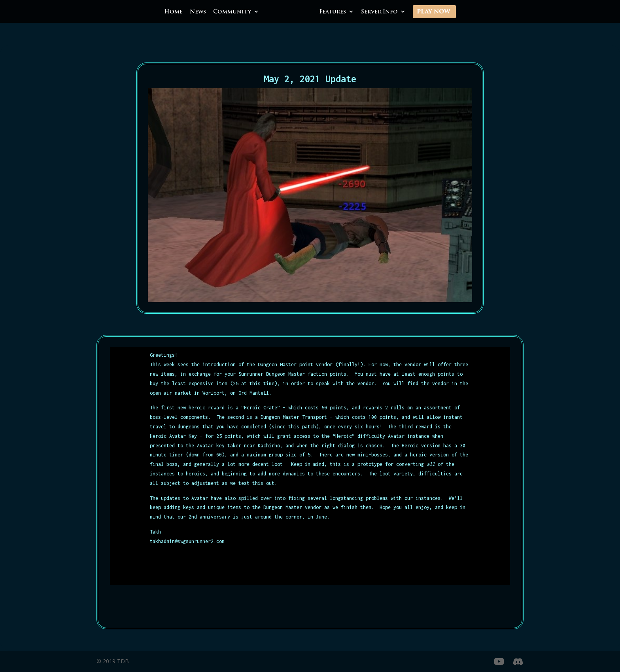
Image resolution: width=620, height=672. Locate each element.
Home (173, 12)
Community (232, 12)
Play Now (434, 12)
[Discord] (518, 662)
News (198, 12)
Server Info (379, 12)
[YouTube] (499, 662)
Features (333, 12)
